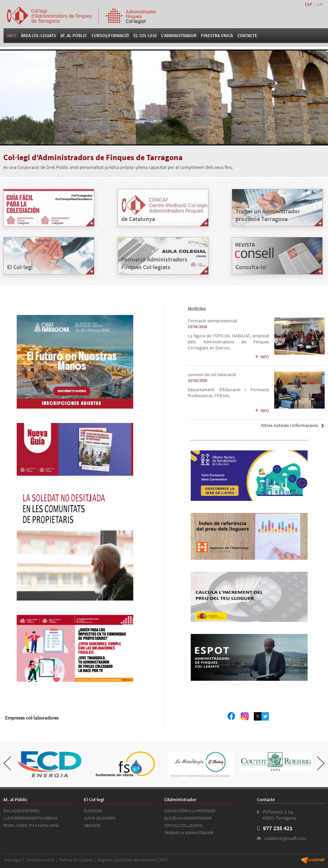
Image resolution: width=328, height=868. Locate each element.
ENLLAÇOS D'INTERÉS (21, 811)
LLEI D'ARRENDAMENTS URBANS (30, 818)
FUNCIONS (93, 811)
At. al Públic (74, 36)
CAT (320, 5)
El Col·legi (145, 36)
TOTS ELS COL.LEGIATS (183, 825)
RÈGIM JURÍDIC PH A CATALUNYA (31, 825)
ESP (308, 5)
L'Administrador (179, 36)
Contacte (247, 36)
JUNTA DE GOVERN (100, 818)
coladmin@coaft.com (285, 838)
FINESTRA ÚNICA (217, 36)
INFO (262, 357)
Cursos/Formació (110, 36)
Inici (12, 36)
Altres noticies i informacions (289, 425)
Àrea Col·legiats (38, 36)
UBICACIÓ (92, 825)
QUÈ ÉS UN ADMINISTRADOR (188, 818)
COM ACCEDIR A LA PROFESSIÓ (190, 811)
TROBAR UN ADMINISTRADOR (189, 833)
